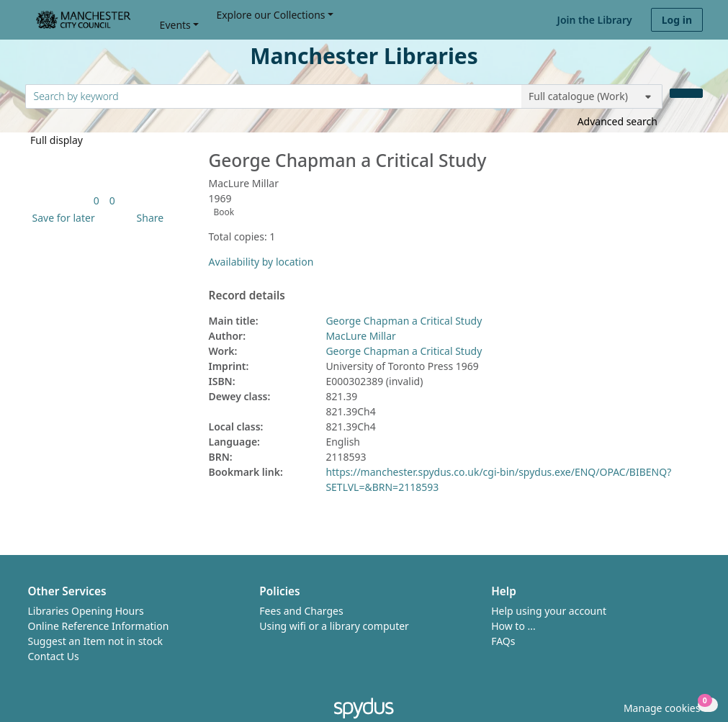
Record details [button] (247, 296)
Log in (677, 20)
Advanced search (617, 121)
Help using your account (549, 611)
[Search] (686, 93)
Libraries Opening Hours (86, 611)
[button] (61, 218)
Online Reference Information (99, 626)
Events (175, 25)
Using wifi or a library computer (334, 626)
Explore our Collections (270, 15)
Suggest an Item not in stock (96, 641)
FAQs (503, 641)
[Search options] (592, 96)
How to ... (513, 626)
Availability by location (261, 262)
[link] (96, 200)
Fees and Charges (301, 611)
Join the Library (595, 20)
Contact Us (54, 656)
